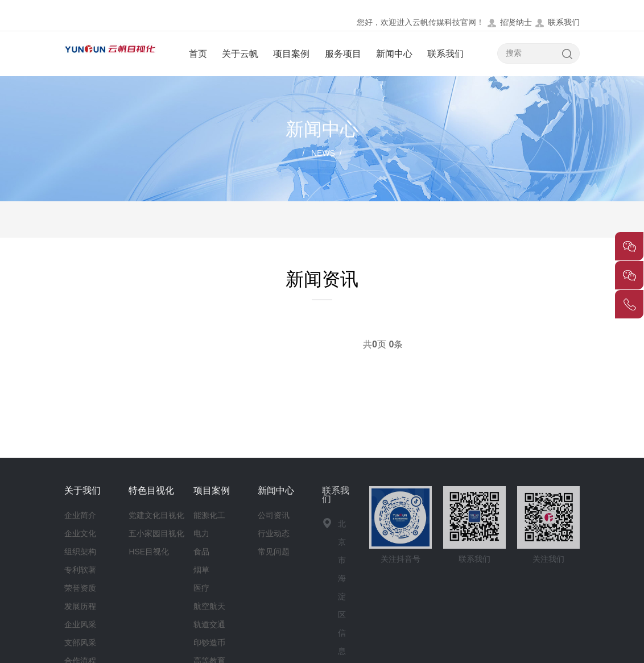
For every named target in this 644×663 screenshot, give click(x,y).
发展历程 (80, 606)
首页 (198, 54)
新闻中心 (394, 54)
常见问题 (274, 552)
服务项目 (343, 54)
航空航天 (209, 606)
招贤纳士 (509, 22)
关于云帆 (240, 54)
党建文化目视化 (156, 515)
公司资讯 (274, 515)
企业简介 (80, 515)
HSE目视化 (149, 552)
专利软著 (80, 570)
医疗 (201, 588)
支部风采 (80, 643)
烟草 (201, 570)
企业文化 (80, 533)
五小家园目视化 (156, 533)
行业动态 (274, 533)
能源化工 (209, 515)
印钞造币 (209, 643)
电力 (201, 533)
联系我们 (557, 22)
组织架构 (80, 552)
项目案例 (291, 54)
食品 (201, 552)
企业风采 (80, 624)
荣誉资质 (80, 588)
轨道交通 (209, 624)
